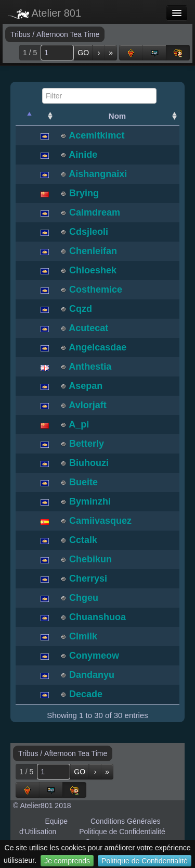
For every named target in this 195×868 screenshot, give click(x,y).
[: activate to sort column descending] (25, 116)
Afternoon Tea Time (68, 34)
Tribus (21, 34)
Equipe (56, 821)
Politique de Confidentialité (145, 861)
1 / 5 (30, 53)
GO (83, 53)
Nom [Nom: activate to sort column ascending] (117, 116)
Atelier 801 (44, 13)
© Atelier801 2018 (42, 806)
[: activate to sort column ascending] (45, 116)
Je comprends (67, 861)
